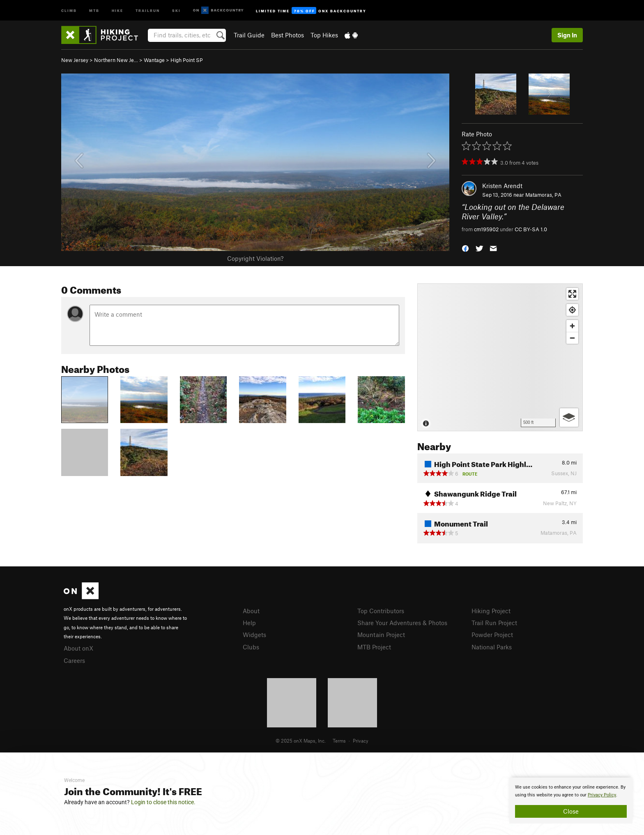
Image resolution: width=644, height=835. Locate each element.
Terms (339, 741)
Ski (176, 10)
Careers (74, 660)
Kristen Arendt (502, 186)
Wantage (154, 60)
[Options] (569, 417)
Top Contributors (381, 611)
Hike (117, 10)
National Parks (492, 647)
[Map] (500, 357)
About (251, 611)
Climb (69, 10)
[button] (465, 248)
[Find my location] (572, 310)
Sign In (567, 35)
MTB (94, 10)
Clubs (251, 647)
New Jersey (75, 60)
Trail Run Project (494, 623)
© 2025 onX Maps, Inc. (301, 741)
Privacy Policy (602, 795)
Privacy (361, 741)
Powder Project (492, 635)
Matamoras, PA (543, 195)
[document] (571, 800)
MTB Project (374, 647)
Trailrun (148, 10)
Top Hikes (324, 35)
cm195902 (486, 229)
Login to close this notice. (163, 802)
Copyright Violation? (255, 258)
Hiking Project (491, 611)
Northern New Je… (116, 60)
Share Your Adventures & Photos (402, 623)
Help (249, 623)
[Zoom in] (572, 326)
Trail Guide (249, 35)
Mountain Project (381, 635)
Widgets (254, 635)
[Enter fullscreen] (572, 294)
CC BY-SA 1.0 (531, 229)
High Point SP (187, 60)
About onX (78, 648)
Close (571, 811)
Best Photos (287, 35)
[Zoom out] (572, 338)
